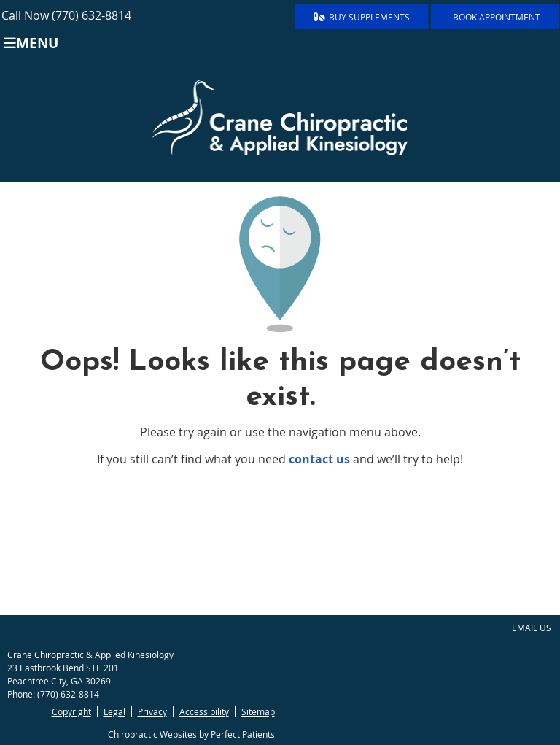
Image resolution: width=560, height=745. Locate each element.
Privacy (152, 711)
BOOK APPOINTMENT (497, 17)
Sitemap (258, 711)
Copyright (71, 711)
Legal (114, 711)
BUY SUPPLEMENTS (362, 17)
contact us (319, 459)
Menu (31, 43)
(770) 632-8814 (92, 15)
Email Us (532, 628)
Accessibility (204, 711)
